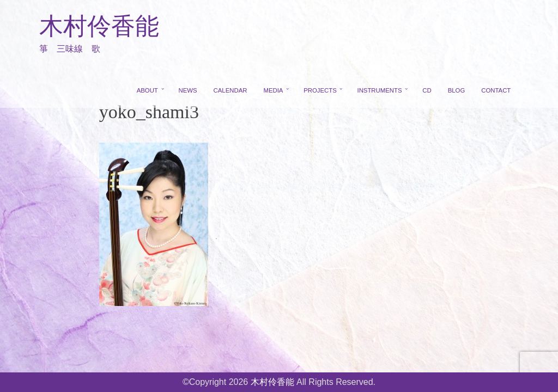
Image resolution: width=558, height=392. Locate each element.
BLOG (457, 90)
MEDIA (273, 90)
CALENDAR (231, 90)
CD (427, 90)
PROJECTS (320, 90)
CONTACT (496, 90)
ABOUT (147, 90)
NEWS (188, 90)
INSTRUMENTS (379, 90)
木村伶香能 (99, 26)
